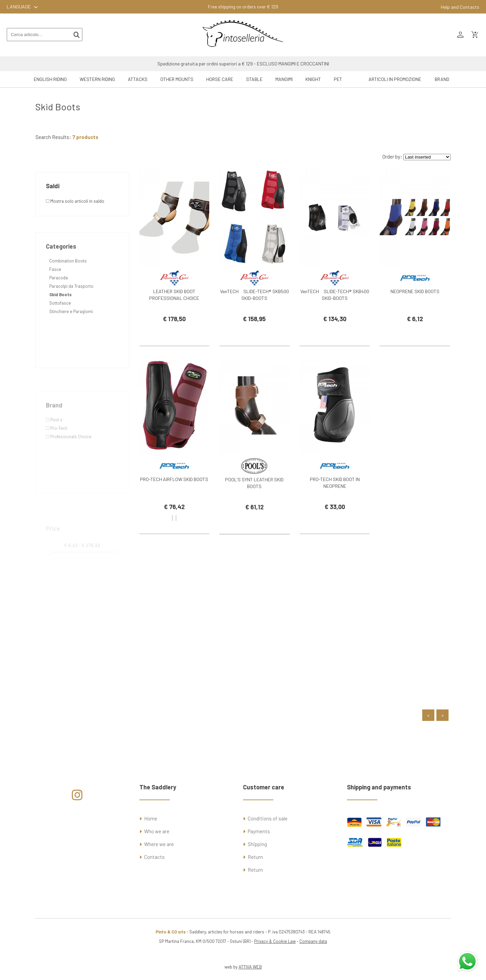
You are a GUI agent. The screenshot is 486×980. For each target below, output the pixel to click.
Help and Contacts (460, 7)
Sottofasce (60, 329)
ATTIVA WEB (250, 967)
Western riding (97, 79)
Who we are (157, 831)
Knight (313, 79)
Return (255, 857)
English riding (50, 79)
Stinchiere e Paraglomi (71, 338)
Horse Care (220, 79)
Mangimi (284, 79)
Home (151, 818)
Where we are (159, 844)
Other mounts (177, 79)
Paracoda (59, 304)
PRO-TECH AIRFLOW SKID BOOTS (174, 489)
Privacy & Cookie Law (275, 941)
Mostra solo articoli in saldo (75, 201)
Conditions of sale (268, 818)
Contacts (154, 857)
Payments (259, 831)
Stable (254, 79)
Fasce (55, 296)
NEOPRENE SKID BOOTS (415, 291)
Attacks (138, 79)
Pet (338, 79)
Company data (313, 941)
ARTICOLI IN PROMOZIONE (395, 79)
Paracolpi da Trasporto (71, 312)
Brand (442, 79)
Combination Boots (68, 287)
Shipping (257, 844)
